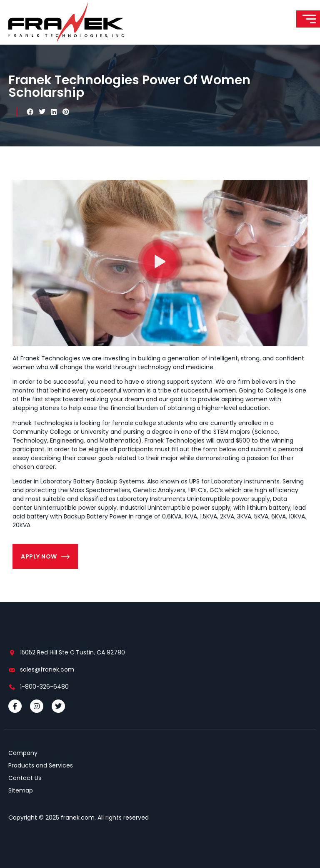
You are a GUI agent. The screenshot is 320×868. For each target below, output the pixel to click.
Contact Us (25, 778)
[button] (30, 112)
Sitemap (21, 790)
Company (23, 753)
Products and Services (41, 765)
